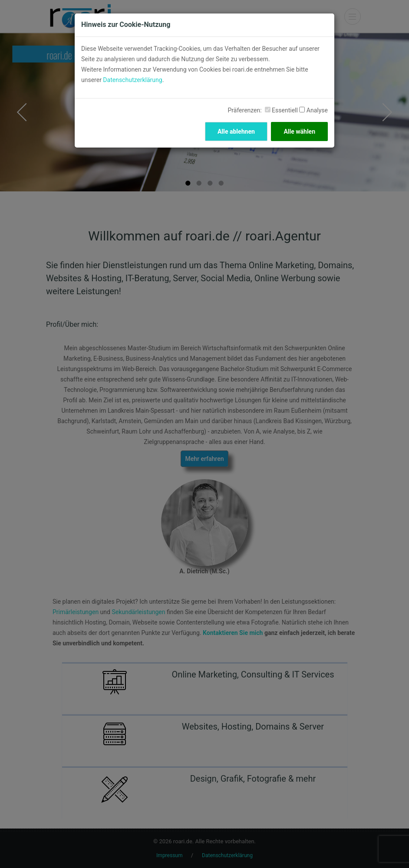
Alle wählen (299, 132)
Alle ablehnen (236, 132)
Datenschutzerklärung (132, 80)
